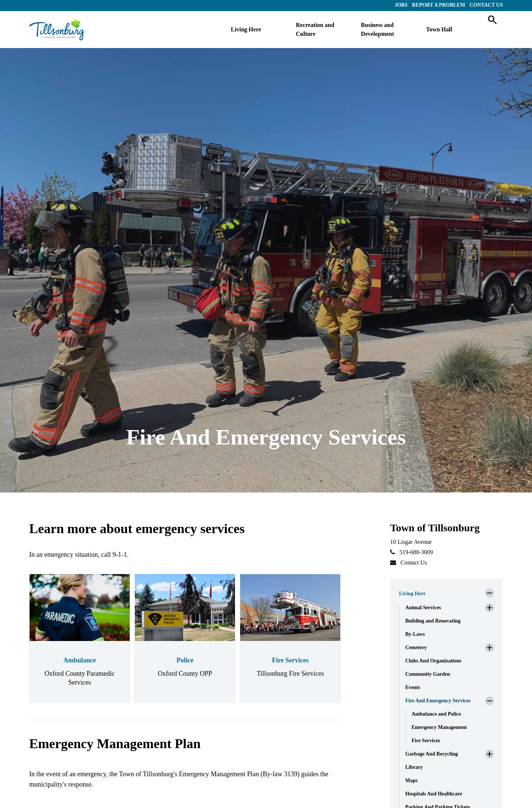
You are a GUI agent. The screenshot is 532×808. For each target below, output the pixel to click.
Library (414, 767)
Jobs (401, 5)
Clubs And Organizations (433, 661)
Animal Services (423, 608)
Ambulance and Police (436, 714)
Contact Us (486, 5)
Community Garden (428, 674)
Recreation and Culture (315, 29)
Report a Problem (439, 5)
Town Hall (439, 29)
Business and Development (378, 29)
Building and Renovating (433, 621)
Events (413, 687)
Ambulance (80, 660)
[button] (446, 591)
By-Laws (415, 634)
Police (185, 660)
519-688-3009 (416, 552)
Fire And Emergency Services (438, 701)
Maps (411, 780)
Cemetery (416, 647)
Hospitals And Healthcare (434, 794)
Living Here (246, 29)
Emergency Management (439, 727)
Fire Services (290, 660)
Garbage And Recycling (432, 754)
